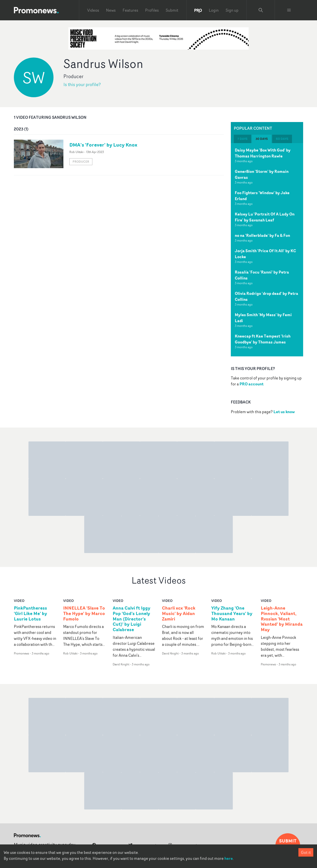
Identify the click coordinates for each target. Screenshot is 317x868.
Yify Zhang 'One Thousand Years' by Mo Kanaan (232, 614)
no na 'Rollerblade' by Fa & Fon (262, 235)
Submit (172, 10)
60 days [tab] (282, 139)
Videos (93, 10)
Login (214, 10)
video (19, 601)
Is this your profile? (82, 84)
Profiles (152, 10)
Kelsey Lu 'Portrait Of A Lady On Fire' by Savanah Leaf (265, 217)
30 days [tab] (262, 139)
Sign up (232, 10)
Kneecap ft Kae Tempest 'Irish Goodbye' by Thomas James (263, 339)
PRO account (251, 384)
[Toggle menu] (289, 10)
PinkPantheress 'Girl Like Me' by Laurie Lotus (30, 614)
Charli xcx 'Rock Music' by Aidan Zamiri (179, 614)
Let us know (284, 412)
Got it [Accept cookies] (306, 852)
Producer (81, 162)
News (111, 10)
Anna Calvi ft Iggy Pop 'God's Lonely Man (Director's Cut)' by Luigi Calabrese (132, 619)
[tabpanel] (267, 250)
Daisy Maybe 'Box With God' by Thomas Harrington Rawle (263, 153)
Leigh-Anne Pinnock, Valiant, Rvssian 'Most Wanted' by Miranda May (282, 619)
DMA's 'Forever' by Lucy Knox (103, 145)
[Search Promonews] (261, 10)
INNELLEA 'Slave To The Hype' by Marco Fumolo (84, 614)
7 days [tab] (242, 139)
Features (130, 10)
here (229, 858)
